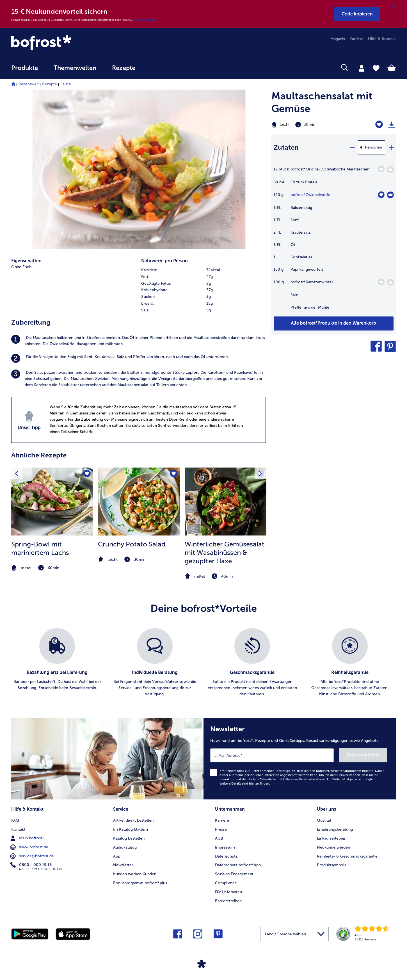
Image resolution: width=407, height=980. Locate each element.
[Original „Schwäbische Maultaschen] (390, 169)
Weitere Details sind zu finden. (245, 784)
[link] (69, 43)
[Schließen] (394, 6)
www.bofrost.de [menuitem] (30, 847)
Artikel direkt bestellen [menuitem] (133, 820)
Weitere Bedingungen (144, 20)
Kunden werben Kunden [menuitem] (135, 874)
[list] (203, 663)
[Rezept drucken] (392, 125)
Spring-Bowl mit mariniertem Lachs (40, 548)
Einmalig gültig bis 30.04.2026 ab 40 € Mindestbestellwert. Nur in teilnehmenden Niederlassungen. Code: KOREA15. (72, 20)
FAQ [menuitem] (15, 820)
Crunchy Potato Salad (132, 544)
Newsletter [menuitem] (123, 865)
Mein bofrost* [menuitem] (28, 838)
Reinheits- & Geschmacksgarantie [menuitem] (347, 856)
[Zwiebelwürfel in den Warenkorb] (390, 195)
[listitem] (139, 341)
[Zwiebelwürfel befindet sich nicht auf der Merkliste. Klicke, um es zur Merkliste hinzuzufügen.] (381, 195)
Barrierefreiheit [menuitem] (228, 901)
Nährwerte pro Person (164, 261)
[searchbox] (155, 68)
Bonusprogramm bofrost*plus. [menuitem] (141, 883)
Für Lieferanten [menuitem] (228, 892)
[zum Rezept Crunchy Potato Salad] (139, 502)
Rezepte (50, 84)
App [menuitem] (117, 856)
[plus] (391, 147)
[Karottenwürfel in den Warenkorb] (390, 282)
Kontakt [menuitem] (18, 829)
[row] (203, 270)
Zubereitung (31, 322)
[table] (334, 241)
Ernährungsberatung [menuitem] (335, 829)
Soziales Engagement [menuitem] (234, 874)
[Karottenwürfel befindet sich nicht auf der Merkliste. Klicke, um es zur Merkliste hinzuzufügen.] (381, 282)
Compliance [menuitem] (226, 883)
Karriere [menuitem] (356, 39)
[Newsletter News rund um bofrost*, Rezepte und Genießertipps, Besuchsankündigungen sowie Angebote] (300, 759)
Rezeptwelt (29, 84)
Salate (66, 84)
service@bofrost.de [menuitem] (33, 856)
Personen (373, 147)
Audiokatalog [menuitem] (125, 847)
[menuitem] (25, 71)
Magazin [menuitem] (338, 39)
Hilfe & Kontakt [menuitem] (382, 39)
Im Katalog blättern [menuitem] (131, 829)
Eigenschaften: (27, 261)
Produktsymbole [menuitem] (332, 865)
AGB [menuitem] (219, 838)
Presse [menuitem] (221, 829)
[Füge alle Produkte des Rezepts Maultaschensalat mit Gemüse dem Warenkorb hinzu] (334, 323)
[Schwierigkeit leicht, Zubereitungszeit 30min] (312, 125)
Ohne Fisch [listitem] (21, 267)
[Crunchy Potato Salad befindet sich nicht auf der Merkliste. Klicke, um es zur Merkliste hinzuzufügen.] (174, 474)
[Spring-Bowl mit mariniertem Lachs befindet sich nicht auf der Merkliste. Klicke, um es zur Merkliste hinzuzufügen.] (87, 474)
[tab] (362, 68)
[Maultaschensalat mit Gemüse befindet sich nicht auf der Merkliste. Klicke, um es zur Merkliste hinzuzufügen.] (379, 125)
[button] (357, 14)
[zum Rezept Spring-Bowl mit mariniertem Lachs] (52, 502)
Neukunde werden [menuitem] (333, 847)
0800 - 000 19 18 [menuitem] (32, 865)
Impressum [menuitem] (225, 847)
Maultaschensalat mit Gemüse (322, 102)
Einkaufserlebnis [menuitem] (331, 838)
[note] (52, 568)
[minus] (352, 147)
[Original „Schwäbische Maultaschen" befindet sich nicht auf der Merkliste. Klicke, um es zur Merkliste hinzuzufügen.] (381, 169)
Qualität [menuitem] (324, 820)
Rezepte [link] (124, 68)
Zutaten (286, 147)
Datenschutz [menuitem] (226, 856)
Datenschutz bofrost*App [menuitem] (238, 865)
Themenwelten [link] (75, 68)
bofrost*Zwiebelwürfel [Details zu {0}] (311, 195)
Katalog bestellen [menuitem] (129, 838)
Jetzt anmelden (363, 755)
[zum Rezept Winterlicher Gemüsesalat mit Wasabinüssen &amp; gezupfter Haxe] (226, 502)
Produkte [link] (25, 68)
